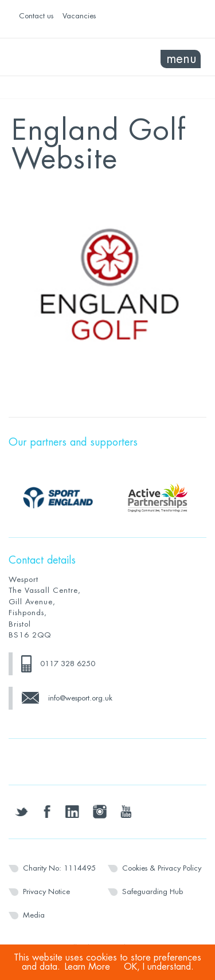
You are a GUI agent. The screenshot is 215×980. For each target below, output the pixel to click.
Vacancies (79, 16)
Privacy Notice (46, 892)
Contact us (36, 16)
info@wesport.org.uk (80, 698)
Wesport (58, 57)
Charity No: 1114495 (59, 868)
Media (34, 915)
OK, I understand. (159, 967)
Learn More (87, 967)
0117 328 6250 (68, 664)
